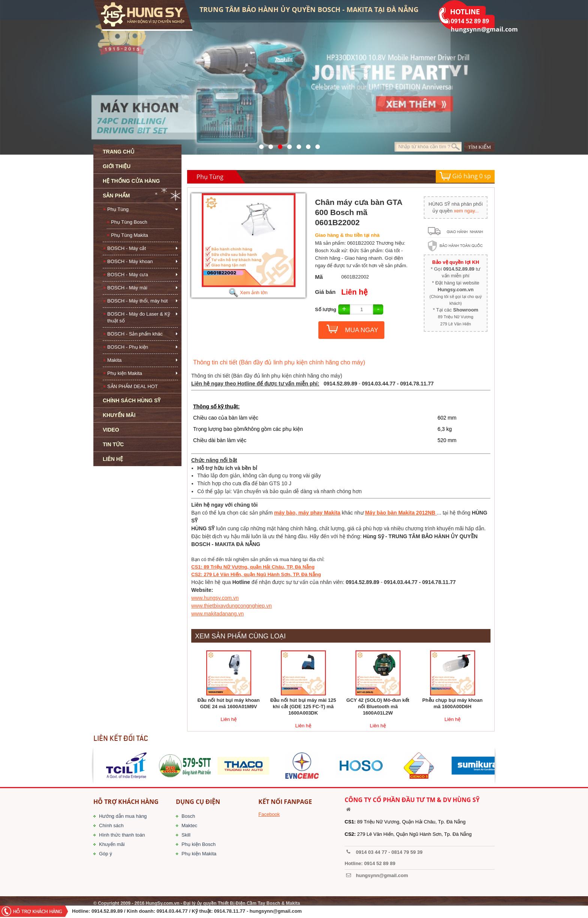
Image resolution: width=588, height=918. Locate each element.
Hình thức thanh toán (122, 835)
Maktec (189, 825)
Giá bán (325, 292)
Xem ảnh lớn (248, 293)
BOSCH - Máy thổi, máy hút (137, 301)
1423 (306, 145)
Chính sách (111, 825)
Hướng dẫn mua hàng (123, 816)
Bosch (188, 816)
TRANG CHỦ (118, 152)
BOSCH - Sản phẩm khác (135, 334)
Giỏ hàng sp (465, 177)
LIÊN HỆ (113, 459)
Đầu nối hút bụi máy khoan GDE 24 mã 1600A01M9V (228, 703)
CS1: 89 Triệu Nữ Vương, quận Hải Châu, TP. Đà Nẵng (253, 567)
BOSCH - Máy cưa (128, 275)
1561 (316, 145)
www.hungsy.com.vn (215, 598)
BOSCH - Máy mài (127, 288)
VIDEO (111, 430)
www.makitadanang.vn (217, 614)
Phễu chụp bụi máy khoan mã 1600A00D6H (452, 703)
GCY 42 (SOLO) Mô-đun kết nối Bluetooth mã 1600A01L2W (378, 707)
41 (269, 145)
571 (259, 145)
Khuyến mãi (112, 844)
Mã (319, 277)
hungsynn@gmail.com (276, 911)
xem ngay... (466, 211)
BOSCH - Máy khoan (130, 261)
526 (287, 145)
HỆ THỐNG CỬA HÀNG (131, 181)
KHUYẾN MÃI (119, 415)
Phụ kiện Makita (125, 373)
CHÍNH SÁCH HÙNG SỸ (132, 400)
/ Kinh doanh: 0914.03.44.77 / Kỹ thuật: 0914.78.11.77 (185, 911)
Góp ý (106, 854)
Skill (186, 835)
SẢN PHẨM (116, 196)
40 (297, 145)
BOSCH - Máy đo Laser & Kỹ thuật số (139, 317)
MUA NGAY (361, 330)
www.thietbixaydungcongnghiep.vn (232, 606)
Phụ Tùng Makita (130, 235)
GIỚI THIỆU (117, 166)
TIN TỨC (113, 444)
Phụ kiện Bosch (199, 844)
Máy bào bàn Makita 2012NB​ (401, 513)
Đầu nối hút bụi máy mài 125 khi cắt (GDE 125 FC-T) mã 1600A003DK (303, 707)
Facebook (269, 814)
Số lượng (326, 309)
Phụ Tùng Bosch (129, 222)
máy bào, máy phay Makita (307, 513)
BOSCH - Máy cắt (127, 248)
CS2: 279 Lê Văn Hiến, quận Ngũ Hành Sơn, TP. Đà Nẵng (256, 574)
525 (278, 145)
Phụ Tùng (118, 209)
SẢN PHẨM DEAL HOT (133, 386)
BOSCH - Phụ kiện (128, 347)
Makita (114, 360)
